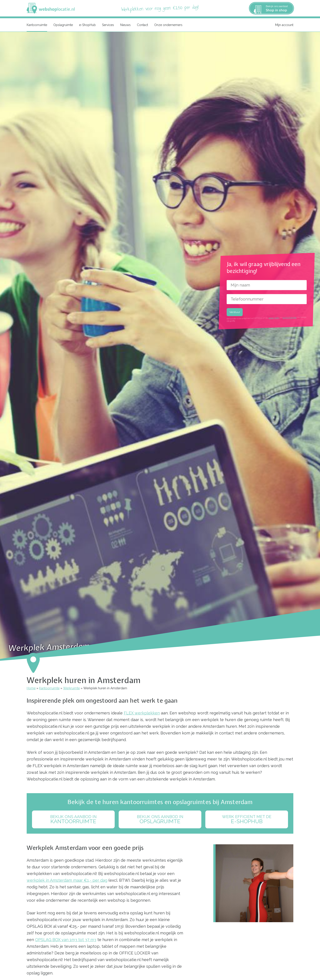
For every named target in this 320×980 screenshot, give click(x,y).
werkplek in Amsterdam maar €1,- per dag (67, 880)
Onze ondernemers (168, 25)
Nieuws (125, 25)
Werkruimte (71, 688)
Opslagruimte (63, 25)
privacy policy (274, 318)
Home (31, 688)
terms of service (290, 318)
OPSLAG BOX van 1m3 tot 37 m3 (66, 940)
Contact (142, 25)
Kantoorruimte (37, 25)
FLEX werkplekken (142, 713)
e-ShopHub (87, 25)
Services (108, 25)
